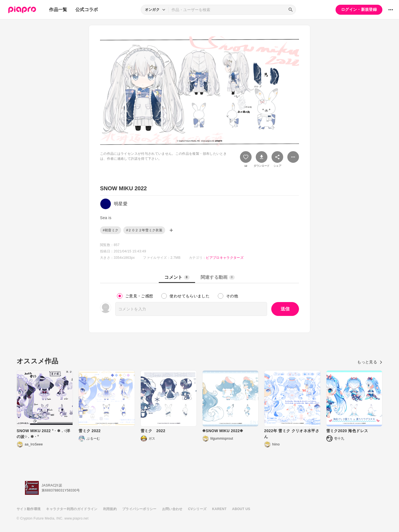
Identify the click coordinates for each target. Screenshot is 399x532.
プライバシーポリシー (139, 509)
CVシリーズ (197, 509)
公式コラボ (87, 10)
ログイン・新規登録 (359, 9)
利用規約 (110, 509)
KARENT (219, 509)
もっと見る (370, 362)
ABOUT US (241, 509)
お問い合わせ (172, 509)
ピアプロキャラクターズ (225, 258)
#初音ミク (111, 230)
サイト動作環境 (29, 509)
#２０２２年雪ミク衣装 (144, 230)
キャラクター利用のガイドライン (72, 509)
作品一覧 (58, 10)
